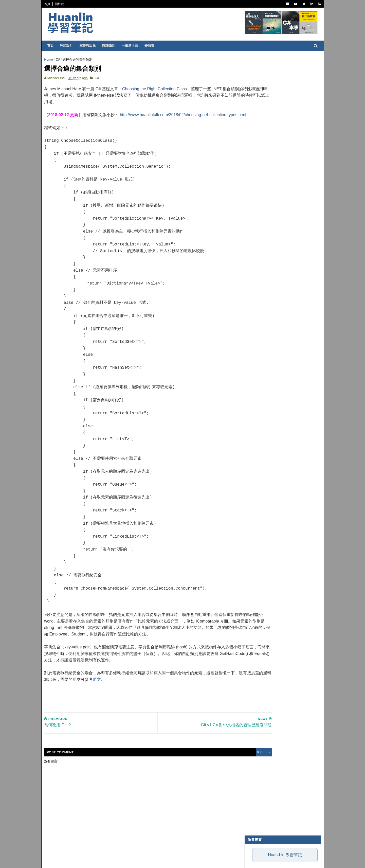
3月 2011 (261, 491)
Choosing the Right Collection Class (157, 93)
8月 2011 (261, 443)
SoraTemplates (73, 860)
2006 (254, 535)
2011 (254, 413)
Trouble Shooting (266, 242)
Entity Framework (266, 261)
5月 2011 (261, 479)
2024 (254, 334)
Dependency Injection (269, 236)
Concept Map (261, 279)
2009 (254, 517)
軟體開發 (256, 211)
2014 (254, 395)
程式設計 (69, 46)
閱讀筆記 (111, 46)
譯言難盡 (256, 217)
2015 (254, 389)
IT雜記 (254, 229)
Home (51, 59)
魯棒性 (250, 141)
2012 (254, 407)
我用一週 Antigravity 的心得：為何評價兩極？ (278, 109)
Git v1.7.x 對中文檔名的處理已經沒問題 (282, 465)
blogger (221, 769)
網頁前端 (256, 248)
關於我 (62, 4)
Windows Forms (263, 298)
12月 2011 (262, 419)
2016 (254, 383)
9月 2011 (261, 437)
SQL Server (260, 273)
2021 (254, 352)
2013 (254, 401)
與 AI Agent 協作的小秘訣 (263, 119)
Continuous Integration (271, 254)
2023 (254, 340)
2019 (254, 365)
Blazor (256, 286)
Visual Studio (261, 186)
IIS (252, 267)
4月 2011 (261, 485)
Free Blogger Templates (121, 860)
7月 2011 (261, 449)
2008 (254, 523)
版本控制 (256, 223)
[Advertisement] (139, 711)
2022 (254, 346)
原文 (144, 696)
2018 (254, 371)
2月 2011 (261, 497)
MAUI (254, 292)
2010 (254, 511)
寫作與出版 (90, 46)
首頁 (50, 4)
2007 (254, 529)
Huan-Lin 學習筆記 (282, 76)
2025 (254, 328)
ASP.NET (256, 180)
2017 (254, 377)
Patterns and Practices (270, 205)
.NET (253, 167)
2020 (254, 359)
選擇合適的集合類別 (268, 471)
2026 (254, 322)
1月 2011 (261, 503)
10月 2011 (262, 431)
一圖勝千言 (132, 46)
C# (60, 59)
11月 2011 (262, 425)
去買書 (152, 46)
